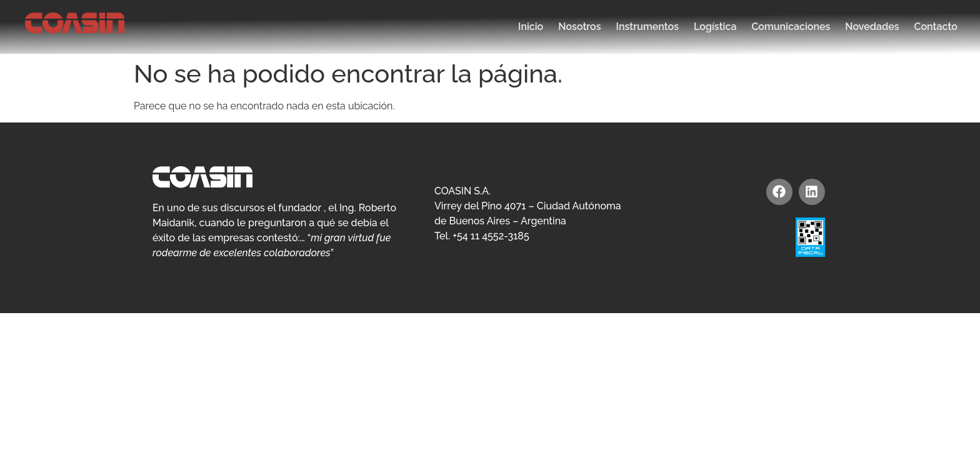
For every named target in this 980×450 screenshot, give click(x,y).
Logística (715, 27)
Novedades (872, 27)
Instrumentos (647, 27)
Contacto (936, 27)
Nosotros (579, 27)
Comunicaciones (791, 27)
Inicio (531, 27)
